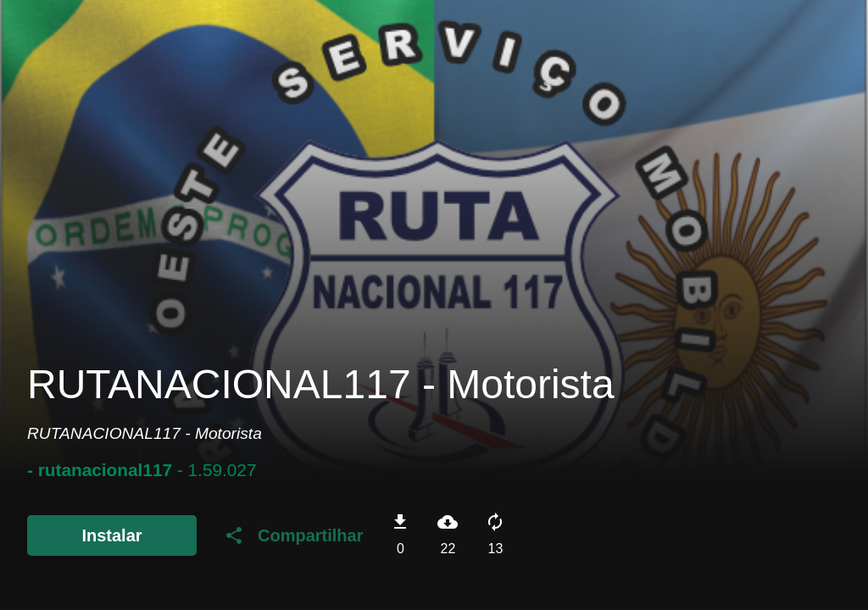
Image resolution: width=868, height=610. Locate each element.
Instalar (111, 535)
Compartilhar (293, 535)
